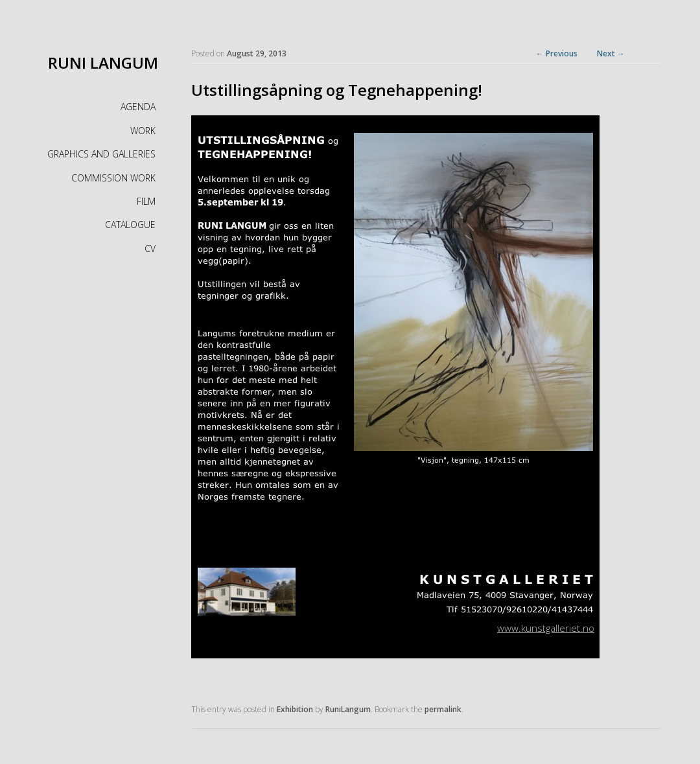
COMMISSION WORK (113, 178)
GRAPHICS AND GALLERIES (101, 154)
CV (150, 249)
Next (611, 53)
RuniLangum (348, 709)
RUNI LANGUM (103, 63)
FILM (146, 201)
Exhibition (295, 709)
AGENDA (138, 107)
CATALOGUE (130, 225)
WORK (143, 131)
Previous (557, 53)
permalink (443, 709)
